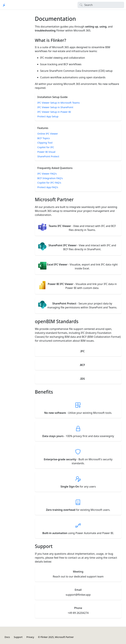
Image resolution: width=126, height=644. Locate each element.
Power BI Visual (46, 152)
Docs (7, 637)
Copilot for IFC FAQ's (49, 183)
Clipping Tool (45, 143)
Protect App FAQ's (48, 187)
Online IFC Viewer (48, 134)
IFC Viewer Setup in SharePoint (55, 107)
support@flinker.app (78, 595)
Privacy (30, 637)
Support (18, 637)
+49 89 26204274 (78, 613)
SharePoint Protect (48, 156)
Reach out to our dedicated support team (78, 576)
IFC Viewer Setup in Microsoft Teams (59, 103)
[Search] (101, 5)
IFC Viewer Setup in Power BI (54, 112)
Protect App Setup (48, 116)
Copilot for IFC (46, 147)
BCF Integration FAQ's (50, 178)
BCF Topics (44, 138)
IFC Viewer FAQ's (47, 174)
